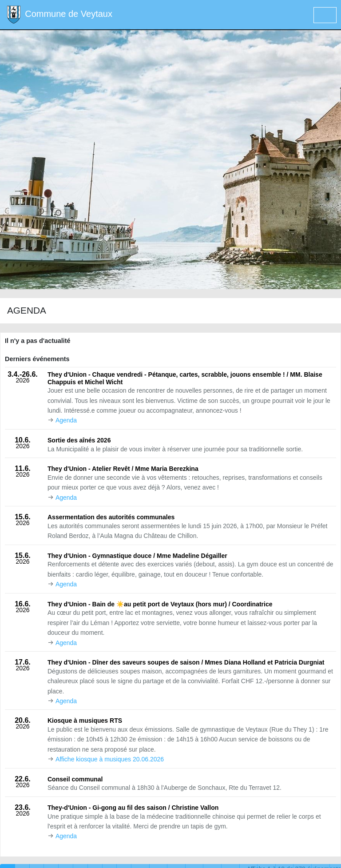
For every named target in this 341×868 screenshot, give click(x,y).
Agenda (66, 420)
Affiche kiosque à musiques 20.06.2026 (110, 759)
